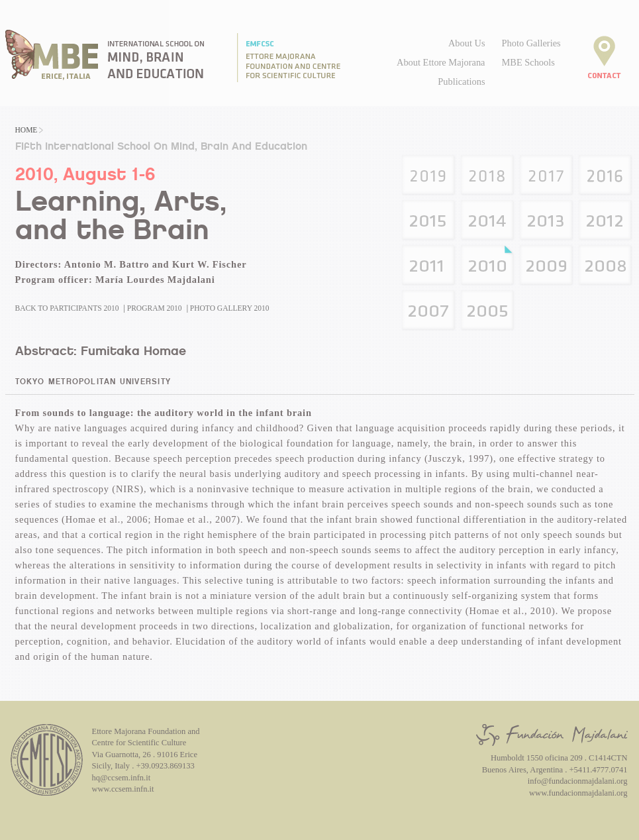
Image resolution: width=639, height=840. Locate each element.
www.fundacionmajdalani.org (578, 793)
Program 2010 (155, 308)
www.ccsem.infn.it (123, 789)
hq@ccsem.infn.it (122, 778)
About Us (467, 43)
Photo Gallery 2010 (230, 308)
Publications (461, 81)
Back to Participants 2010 (67, 308)
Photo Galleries (531, 43)
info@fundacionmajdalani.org (578, 781)
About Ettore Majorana (441, 62)
